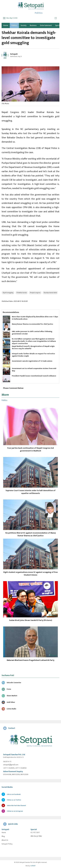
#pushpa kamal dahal (50, 293)
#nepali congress (35, 293)
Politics (14, 25)
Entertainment (46, 25)
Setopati (14, 54)
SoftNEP (33, 866)
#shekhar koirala (22, 293)
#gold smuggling (8, 293)
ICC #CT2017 (35, 833)
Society (23, 25)
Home (4, 833)
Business (33, 25)
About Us (5, 840)
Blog (3, 836)
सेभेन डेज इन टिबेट (36, 836)
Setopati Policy (7, 844)
